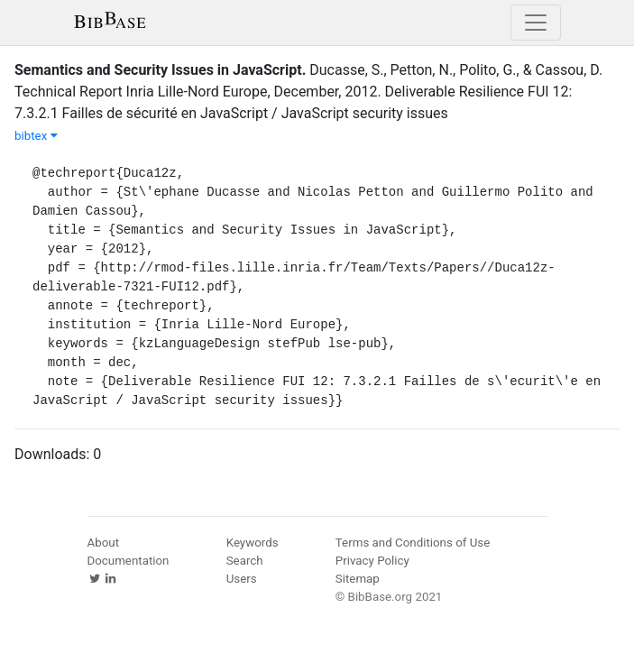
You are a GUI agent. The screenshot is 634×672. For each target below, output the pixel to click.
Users (242, 579)
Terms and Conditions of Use (413, 543)
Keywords (253, 543)
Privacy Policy (372, 561)
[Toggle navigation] (536, 23)
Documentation (129, 561)
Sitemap (358, 579)
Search (245, 561)
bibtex (36, 136)
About (104, 543)
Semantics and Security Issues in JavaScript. (160, 70)
